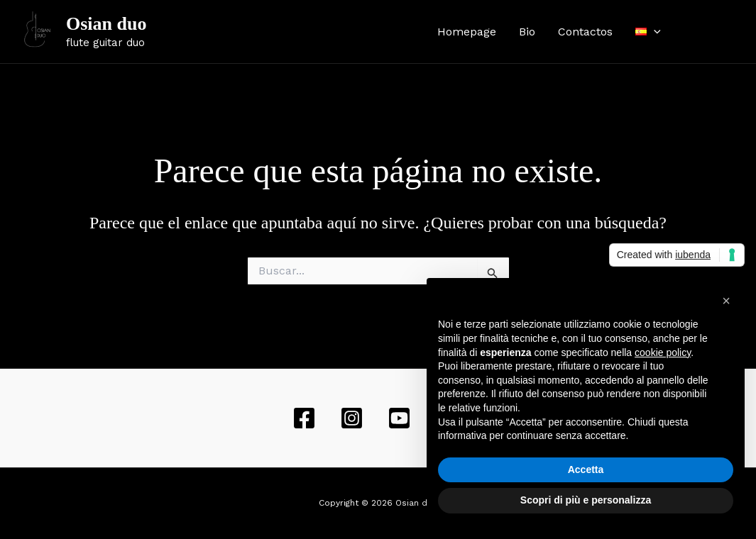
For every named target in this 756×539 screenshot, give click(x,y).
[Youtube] (735, 32)
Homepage (467, 32)
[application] (654, 32)
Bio (527, 32)
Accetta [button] (586, 469)
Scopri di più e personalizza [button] (586, 500)
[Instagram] (714, 32)
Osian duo (106, 24)
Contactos (585, 32)
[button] (726, 301)
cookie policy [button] (663, 352)
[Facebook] (693, 32)
